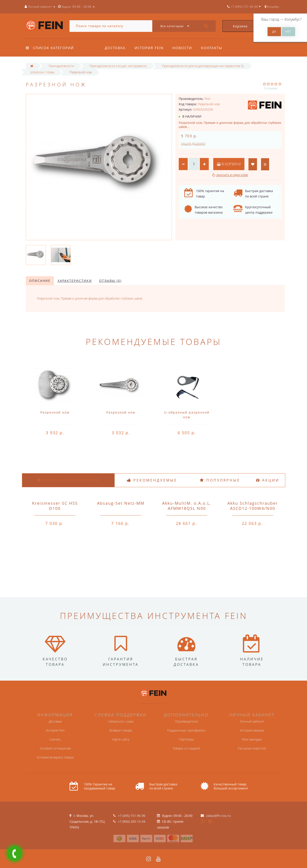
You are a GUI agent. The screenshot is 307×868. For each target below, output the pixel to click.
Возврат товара (121, 730)
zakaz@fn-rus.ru (218, 816)
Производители (186, 721)
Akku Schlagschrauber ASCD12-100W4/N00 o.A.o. (253, 508)
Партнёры (186, 739)
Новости (184, 48)
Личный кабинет (252, 721)
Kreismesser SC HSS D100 (55, 506)
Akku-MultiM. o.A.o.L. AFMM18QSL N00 (187, 506)
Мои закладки (252, 739)
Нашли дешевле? (193, 144)
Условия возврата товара (55, 757)
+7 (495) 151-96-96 (132, 816)
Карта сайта (121, 739)
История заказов (252, 730)
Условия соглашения (55, 748)
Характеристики (75, 281)
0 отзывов (271, 88)
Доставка (115, 48)
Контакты (214, 48)
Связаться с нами (121, 721)
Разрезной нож (55, 412)
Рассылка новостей (252, 748)
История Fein (150, 48)
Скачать (55, 739)
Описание (40, 281)
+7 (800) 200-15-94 (132, 821)
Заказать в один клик (232, 175)
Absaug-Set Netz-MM (121, 503)
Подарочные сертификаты (186, 730)
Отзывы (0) (110, 281)
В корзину (229, 164)
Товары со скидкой (186, 748)
